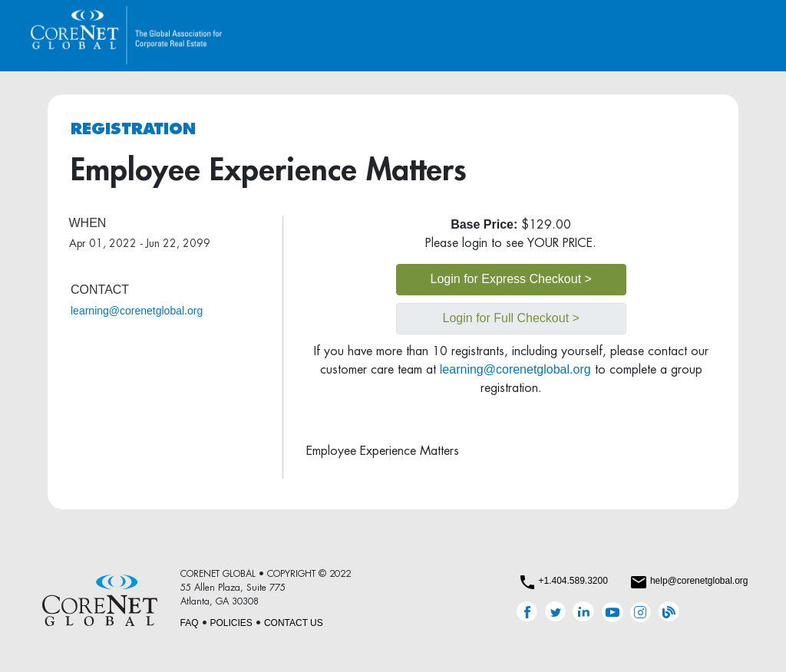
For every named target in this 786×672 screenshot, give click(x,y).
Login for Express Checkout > (511, 279)
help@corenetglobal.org (699, 581)
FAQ (190, 623)
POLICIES (231, 623)
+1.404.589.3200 (573, 581)
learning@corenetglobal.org (137, 311)
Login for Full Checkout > (511, 318)
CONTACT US (294, 623)
